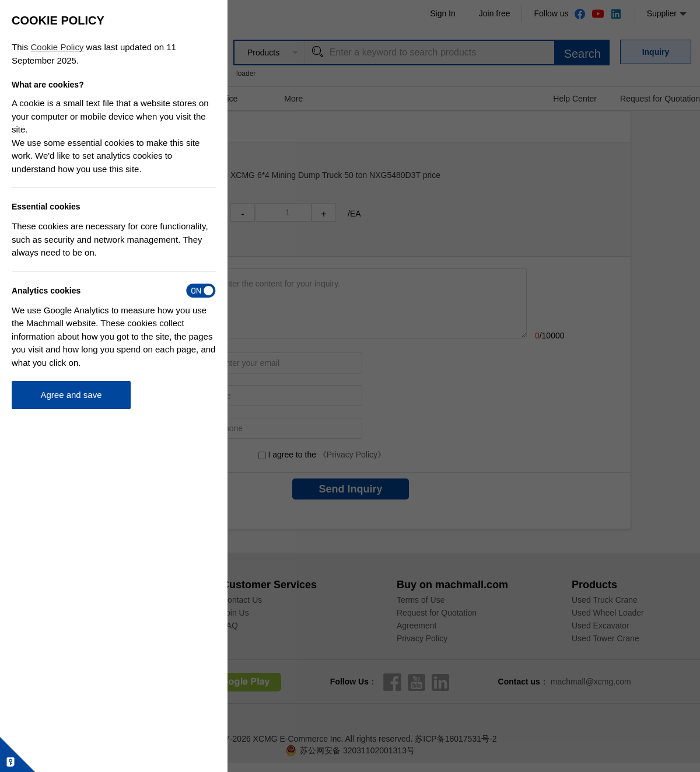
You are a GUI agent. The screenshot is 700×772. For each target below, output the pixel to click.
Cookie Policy (57, 47)
